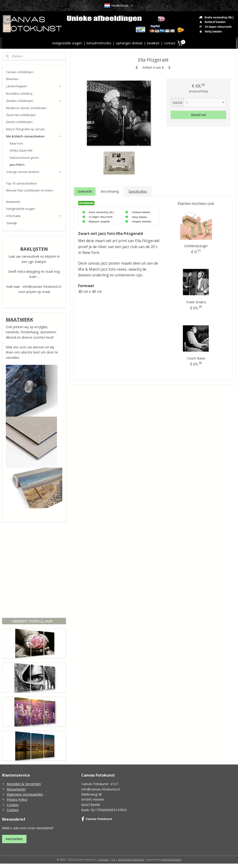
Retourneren (16, 789)
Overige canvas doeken (34, 172)
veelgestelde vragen (67, 43)
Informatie (34, 216)
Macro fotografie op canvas (25, 129)
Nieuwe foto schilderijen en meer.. (30, 190)
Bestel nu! (198, 115)
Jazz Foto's (17, 165)
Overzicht (84, 191)
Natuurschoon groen (24, 158)
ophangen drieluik (129, 43)
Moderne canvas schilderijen (26, 108)
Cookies (13, 805)
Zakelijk (12, 223)
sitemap (104, 860)
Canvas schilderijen (20, 72)
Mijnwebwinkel (172, 860)
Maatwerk (13, 202)
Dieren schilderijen (19, 122)
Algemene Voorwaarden (25, 794)
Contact (13, 810)
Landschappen (34, 86)
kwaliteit (153, 43)
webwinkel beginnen (131, 860)
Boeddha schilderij (19, 94)
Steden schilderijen (34, 101)
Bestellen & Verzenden (24, 784)
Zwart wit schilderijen (21, 115)
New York (16, 143)
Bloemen (12, 79)
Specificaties (138, 191)
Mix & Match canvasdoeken (34, 136)
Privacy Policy (17, 799)
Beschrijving (110, 191)
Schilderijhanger (196, 246)
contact (170, 43)
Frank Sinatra (196, 302)
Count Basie (196, 358)
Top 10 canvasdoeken (21, 183)
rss (113, 860)
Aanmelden (14, 839)
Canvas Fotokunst (97, 819)
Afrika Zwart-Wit (21, 150)
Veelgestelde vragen (21, 209)
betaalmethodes (99, 43)
